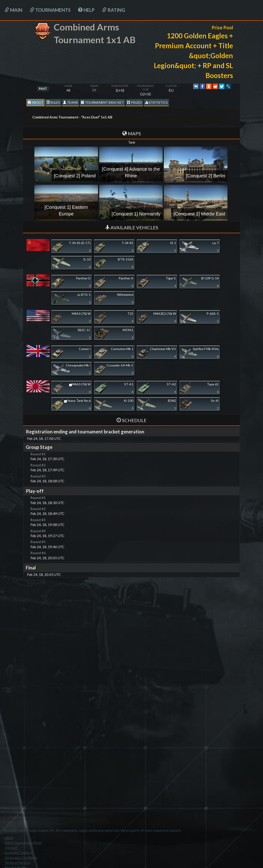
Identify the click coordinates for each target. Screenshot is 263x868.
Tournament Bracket (102, 102)
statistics (156, 102)
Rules (53, 102)
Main (13, 10)
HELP (86, 10)
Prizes (134, 102)
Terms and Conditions (21, 858)
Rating (114, 10)
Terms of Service (17, 862)
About (36, 102)
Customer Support (19, 853)
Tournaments (50, 10)
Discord (11, 848)
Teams (70, 102)
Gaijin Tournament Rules (23, 843)
